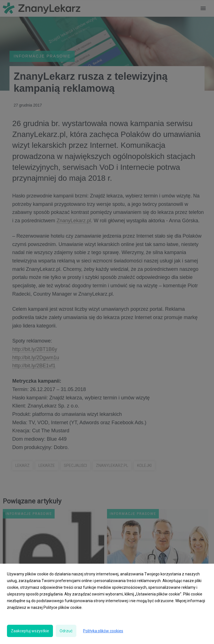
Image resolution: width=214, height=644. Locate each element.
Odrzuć (66, 631)
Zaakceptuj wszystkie (30, 631)
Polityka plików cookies (103, 631)
